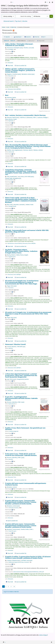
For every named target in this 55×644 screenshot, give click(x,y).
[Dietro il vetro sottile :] (3, 198)
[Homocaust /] (3, 344)
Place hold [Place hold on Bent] (9, 110)
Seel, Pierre (11, 379)
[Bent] (3, 95)
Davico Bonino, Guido (11, 119)
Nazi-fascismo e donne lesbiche (15, 243)
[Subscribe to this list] (14, 30)
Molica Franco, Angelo (22, 255)
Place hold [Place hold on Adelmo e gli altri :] (9, 92)
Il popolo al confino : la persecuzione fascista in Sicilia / (28, 557)
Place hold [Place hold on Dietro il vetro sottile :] (9, 227)
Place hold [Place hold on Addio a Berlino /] (9, 66)
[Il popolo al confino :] (3, 557)
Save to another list (20, 66)
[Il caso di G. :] (3, 397)
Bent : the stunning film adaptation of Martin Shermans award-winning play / (28, 146)
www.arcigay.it (44, 635)
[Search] (51, 16)
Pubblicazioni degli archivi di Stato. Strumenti (19, 562)
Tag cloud (18, 21)
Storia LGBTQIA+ (17, 89)
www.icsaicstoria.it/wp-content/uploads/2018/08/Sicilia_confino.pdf (29, 572)
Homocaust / (16, 344)
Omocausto (10, 63)
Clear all (13, 41)
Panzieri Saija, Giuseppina (13, 178)
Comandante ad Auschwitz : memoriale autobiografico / (21, 172)
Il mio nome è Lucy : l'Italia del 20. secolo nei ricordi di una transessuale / (21, 455)
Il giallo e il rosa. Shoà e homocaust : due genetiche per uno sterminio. (25, 429)
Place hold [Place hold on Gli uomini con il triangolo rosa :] (9, 309)
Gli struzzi (11, 180)
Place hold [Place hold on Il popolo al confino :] (9, 582)
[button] (12, 2)
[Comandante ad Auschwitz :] (3, 170)
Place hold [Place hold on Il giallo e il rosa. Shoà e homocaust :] (9, 450)
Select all (6, 41)
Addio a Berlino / (19, 45)
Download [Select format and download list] (17, 37)
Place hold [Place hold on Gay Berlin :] (9, 277)
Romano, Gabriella (16, 402)
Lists (8, 27)
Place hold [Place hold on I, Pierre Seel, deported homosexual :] (9, 393)
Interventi (11, 459)
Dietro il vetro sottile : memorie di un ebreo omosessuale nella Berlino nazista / (21, 200)
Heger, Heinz (12, 286)
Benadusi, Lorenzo (28, 74)
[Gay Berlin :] (3, 250)
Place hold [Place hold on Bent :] (9, 142)
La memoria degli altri (13, 431)
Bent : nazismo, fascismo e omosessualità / (26, 115)
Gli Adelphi (11, 49)
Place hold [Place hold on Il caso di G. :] (9, 425)
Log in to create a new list (11, 592)
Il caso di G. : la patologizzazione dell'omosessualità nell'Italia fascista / (21, 398)
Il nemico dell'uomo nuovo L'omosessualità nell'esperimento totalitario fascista (26, 484)
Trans (15, 477)
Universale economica (13, 508)
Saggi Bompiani (12, 257)
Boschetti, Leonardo (19, 205)
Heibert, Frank (29, 205)
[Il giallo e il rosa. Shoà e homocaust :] (3, 428)
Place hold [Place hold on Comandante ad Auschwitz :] (9, 194)
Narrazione (11, 288)
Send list (28, 37)
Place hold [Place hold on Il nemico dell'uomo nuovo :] (9, 553)
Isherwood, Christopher (15, 48)
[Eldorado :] (3, 230)
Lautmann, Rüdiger (42, 117)
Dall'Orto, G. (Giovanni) (28, 117)
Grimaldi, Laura (27, 560)
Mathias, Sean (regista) (14, 150)
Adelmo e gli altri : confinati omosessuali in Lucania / (20, 70)
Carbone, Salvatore (13, 560)
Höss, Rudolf (12, 177)
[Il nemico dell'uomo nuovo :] (3, 501)
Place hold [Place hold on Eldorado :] (9, 246)
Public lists (14, 27)
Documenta (11, 76)
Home (4, 27)
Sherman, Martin (11, 98)
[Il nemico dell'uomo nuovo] (3, 483)
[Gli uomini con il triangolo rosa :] (3, 281)
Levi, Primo (25, 177)
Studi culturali (11, 404)
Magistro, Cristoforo (14, 74)
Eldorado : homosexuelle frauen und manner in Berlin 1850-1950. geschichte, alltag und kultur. (27, 231)
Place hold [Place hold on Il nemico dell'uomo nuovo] (9, 497)
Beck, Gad (10, 205)
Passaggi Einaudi (12, 206)
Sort (43, 37)
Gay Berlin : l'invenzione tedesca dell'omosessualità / (21, 251)
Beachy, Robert (11, 255)
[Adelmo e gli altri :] (3, 69)
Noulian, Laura (29, 48)
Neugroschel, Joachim (23, 379)
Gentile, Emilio (27, 529)
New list (7, 37)
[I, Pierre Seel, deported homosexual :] (3, 374)
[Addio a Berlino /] (3, 44)
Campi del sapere (12, 531)
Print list (36, 37)
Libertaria (11, 348)
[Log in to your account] (50, 2)
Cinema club (11, 152)
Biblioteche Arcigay (6, 2)
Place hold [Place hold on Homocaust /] (9, 371)
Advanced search (9, 21)
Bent (7, 95)
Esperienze (11, 121)
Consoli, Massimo (16, 347)
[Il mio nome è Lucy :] (3, 454)
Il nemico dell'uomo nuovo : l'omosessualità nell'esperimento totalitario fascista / (21, 502)
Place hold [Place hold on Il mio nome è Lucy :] (9, 480)
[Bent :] (3, 115)
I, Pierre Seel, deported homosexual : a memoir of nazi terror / (21, 375)
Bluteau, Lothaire (38, 150)
